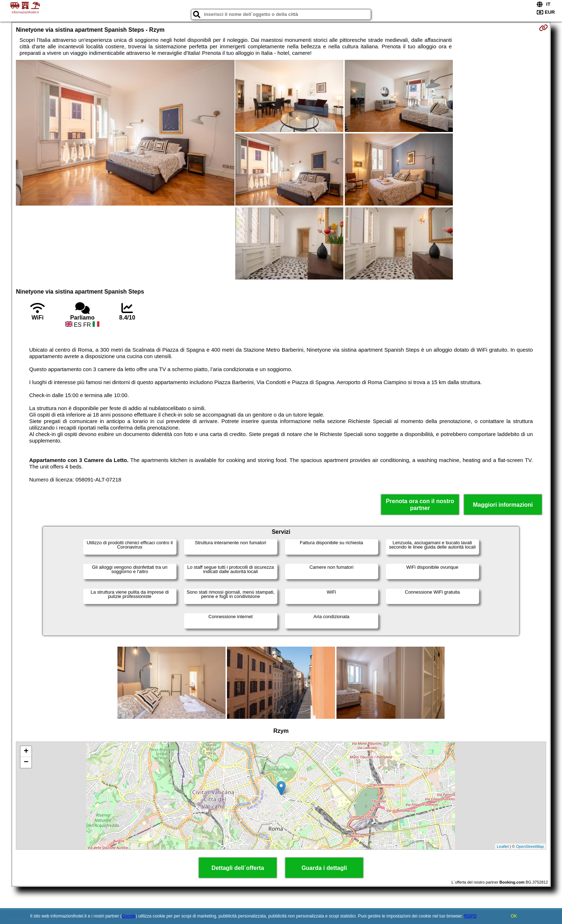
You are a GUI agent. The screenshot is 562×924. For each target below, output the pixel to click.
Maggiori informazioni (503, 505)
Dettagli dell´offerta (238, 868)
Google (129, 916)
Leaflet (503, 846)
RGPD (470, 916)
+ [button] (26, 752)
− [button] (26, 762)
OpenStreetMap (530, 846)
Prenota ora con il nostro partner (420, 505)
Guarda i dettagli (324, 868)
